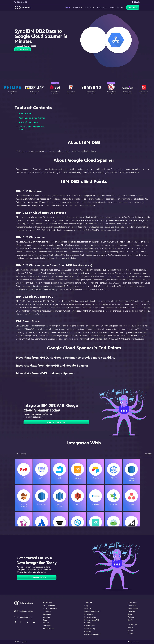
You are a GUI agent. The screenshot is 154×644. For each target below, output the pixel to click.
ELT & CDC (47, 611)
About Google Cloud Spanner (32, 118)
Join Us (131, 620)
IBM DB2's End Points (28, 122)
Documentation (90, 617)
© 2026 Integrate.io (21, 642)
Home (67, 8)
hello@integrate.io (24, 611)
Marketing (46, 617)
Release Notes (48, 629)
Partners (131, 617)
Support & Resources (92, 611)
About (130, 614)
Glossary (88, 631)
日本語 (130, 631)
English (131, 628)
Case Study (55, 82)
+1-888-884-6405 (23, 617)
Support (46, 623)
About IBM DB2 (25, 114)
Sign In (136, 2)
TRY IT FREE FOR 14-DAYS (56, 422)
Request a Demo (23, 49)
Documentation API (92, 620)
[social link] (16, 622)
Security (87, 623)
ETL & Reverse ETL (50, 608)
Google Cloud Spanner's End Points (31, 128)
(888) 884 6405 (21, 2)
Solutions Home (49, 606)
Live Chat (88, 608)
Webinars (131, 611)
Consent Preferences (92, 634)
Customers (132, 606)
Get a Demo (133, 8)
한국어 (130, 633)
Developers (47, 626)
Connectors (102, 8)
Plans (112, 8)
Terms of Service (134, 642)
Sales (45, 620)
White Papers (133, 608)
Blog (86, 606)
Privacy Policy (90, 629)
